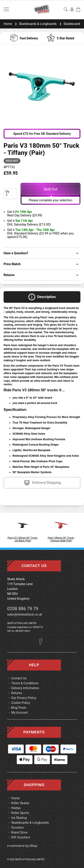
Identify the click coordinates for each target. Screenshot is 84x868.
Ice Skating (19, 818)
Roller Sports (20, 813)
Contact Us (19, 678)
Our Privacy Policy (24, 698)
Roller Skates (20, 803)
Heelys (16, 808)
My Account (19, 713)
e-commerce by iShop (22, 846)
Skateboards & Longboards (35, 24)
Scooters (17, 828)
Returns (17, 693)
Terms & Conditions (25, 683)
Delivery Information (25, 688)
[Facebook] (42, 643)
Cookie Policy (21, 703)
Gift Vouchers (21, 837)
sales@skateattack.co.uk (25, 614)
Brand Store (19, 832)
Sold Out (51, 189)
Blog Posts (19, 708)
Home (8, 24)
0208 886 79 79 (23, 609)
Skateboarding (71, 24)
